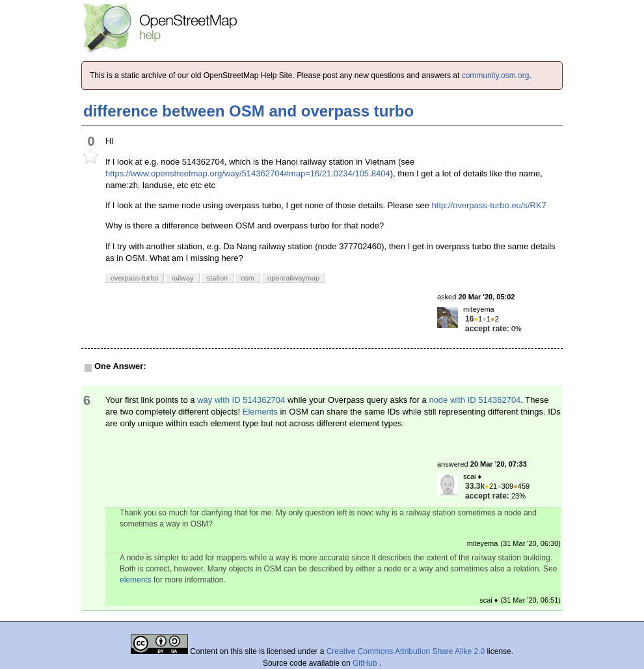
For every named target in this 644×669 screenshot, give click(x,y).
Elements (260, 412)
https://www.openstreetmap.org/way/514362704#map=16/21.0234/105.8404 (248, 173)
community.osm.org (496, 75)
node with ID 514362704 (475, 400)
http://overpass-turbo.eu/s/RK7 (489, 205)
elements (136, 580)
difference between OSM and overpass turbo (248, 111)
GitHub (366, 663)
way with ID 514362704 (241, 400)
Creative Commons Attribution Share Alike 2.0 (406, 651)
